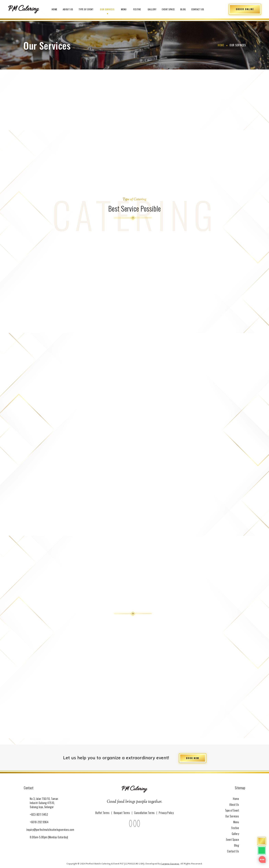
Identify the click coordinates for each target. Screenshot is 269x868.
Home (54, 9)
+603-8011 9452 (39, 814)
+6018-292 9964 (39, 821)
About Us (68, 9)
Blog (183, 9)
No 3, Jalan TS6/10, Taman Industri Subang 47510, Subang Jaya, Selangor (44, 802)
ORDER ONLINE (245, 9)
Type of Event (87, 9)
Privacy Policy (166, 812)
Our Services (108, 9)
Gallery (152, 9)
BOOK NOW (193, 757)
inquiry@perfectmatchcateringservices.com (50, 829)
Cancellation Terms (144, 812)
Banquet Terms (122, 812)
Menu (124, 9)
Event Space (168, 9)
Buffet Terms (102, 812)
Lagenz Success (170, 863)
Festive (138, 9)
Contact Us (198, 9)
